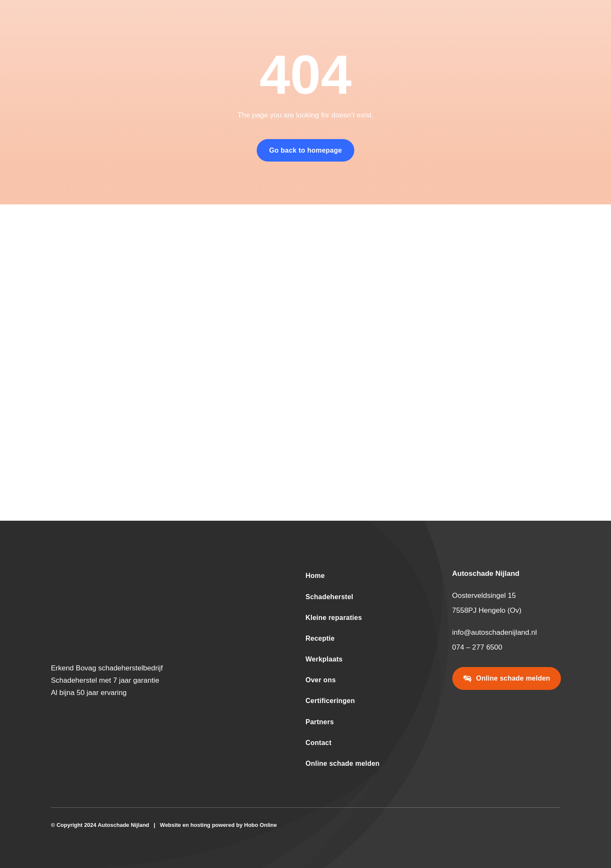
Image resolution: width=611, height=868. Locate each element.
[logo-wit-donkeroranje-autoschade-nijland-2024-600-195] (146, 572)
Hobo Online (260, 825)
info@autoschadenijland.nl (495, 632)
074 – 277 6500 (477, 647)
